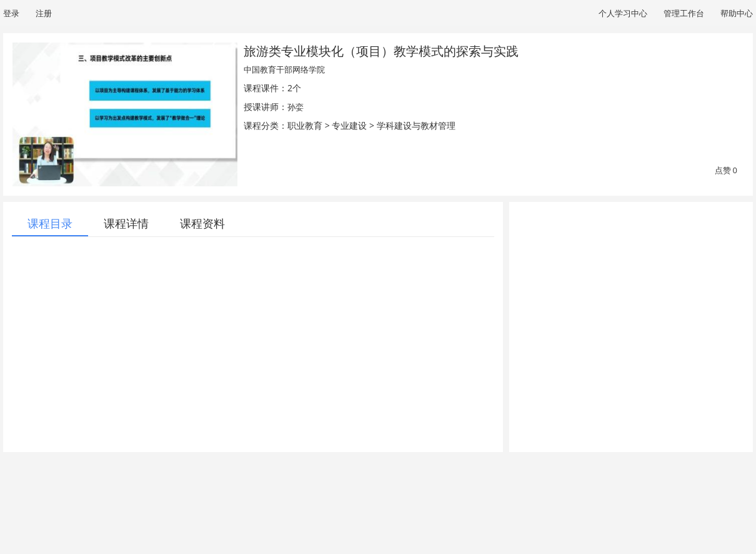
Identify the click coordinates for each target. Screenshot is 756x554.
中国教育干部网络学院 (284, 69)
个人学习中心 (623, 13)
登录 (11, 13)
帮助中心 (737, 13)
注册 (44, 13)
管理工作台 (684, 13)
